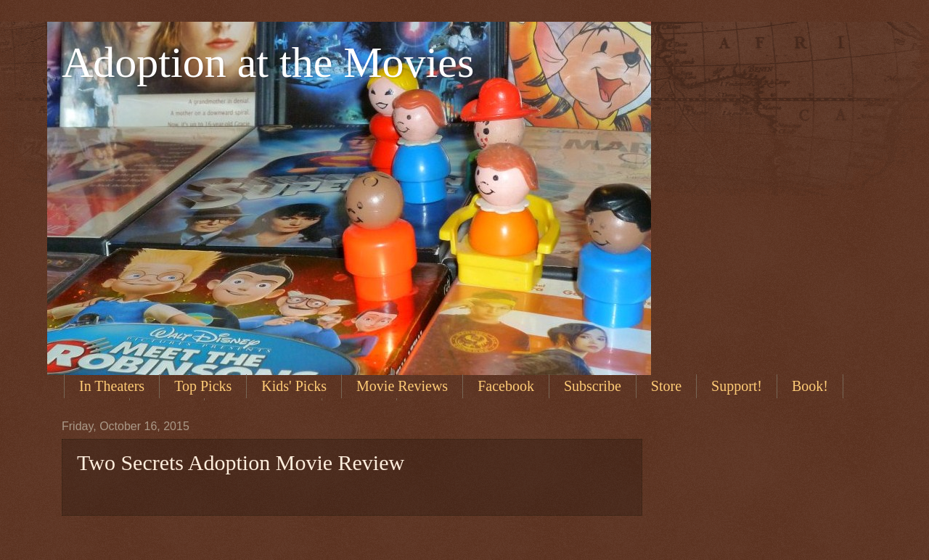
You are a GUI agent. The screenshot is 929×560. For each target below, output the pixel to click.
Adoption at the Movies (268, 62)
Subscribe (593, 386)
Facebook (506, 386)
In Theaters (112, 386)
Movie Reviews (402, 386)
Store (666, 386)
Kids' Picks (294, 386)
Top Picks (203, 386)
